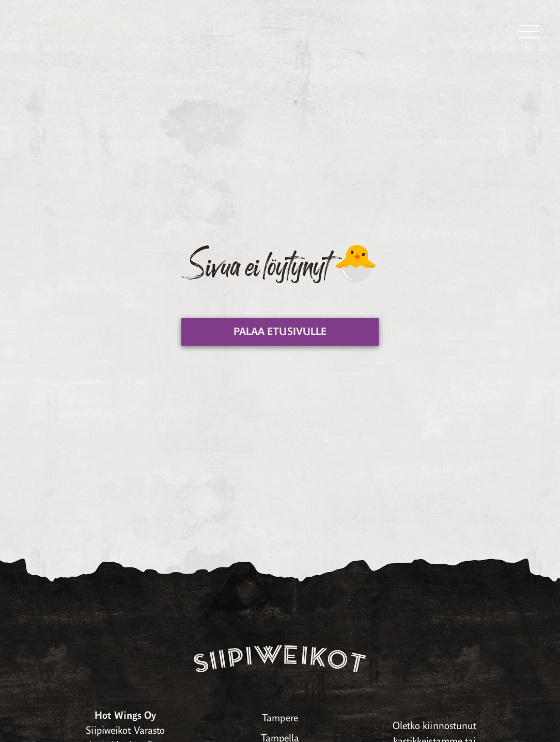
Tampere (280, 718)
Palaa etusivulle (280, 331)
